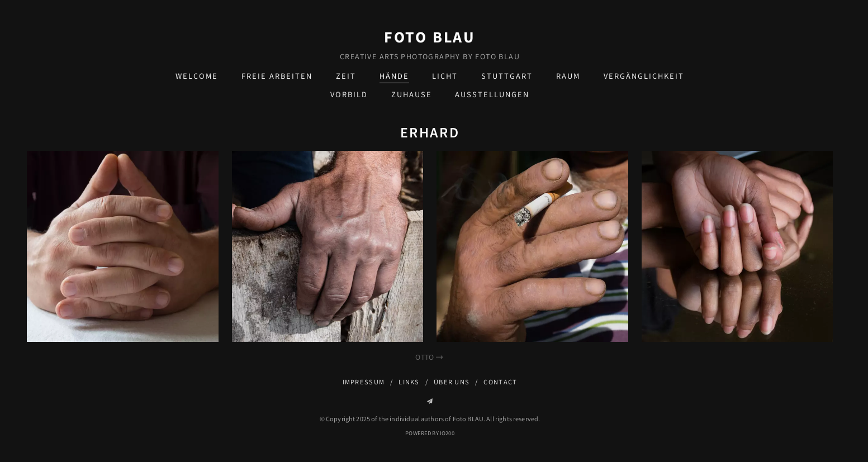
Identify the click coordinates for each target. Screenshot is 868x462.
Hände (394, 76)
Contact (500, 382)
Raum (568, 76)
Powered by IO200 (430, 433)
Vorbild (349, 95)
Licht (445, 76)
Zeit (346, 76)
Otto (430, 357)
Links (409, 382)
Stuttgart (507, 76)
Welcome (197, 76)
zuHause (412, 95)
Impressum (364, 382)
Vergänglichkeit (644, 76)
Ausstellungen (492, 95)
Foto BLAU (430, 37)
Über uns (452, 382)
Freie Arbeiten (277, 76)
